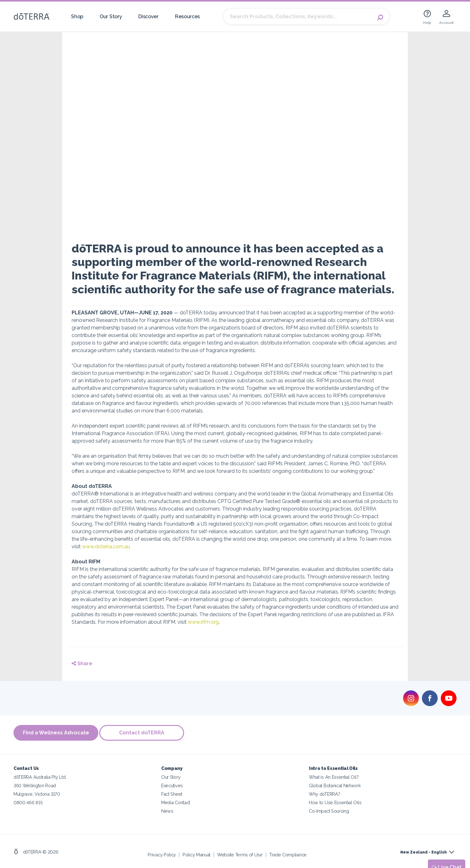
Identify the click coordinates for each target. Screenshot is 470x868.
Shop (77, 17)
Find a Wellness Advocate (56, 733)
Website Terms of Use (240, 854)
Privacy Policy (162, 854)
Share (82, 663)
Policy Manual (197, 854)
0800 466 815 (28, 802)
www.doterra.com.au (106, 547)
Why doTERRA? (324, 793)
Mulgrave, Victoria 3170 (37, 793)
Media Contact (176, 802)
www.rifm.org (203, 622)
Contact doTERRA (144, 733)
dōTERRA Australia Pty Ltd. (40, 776)
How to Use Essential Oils (335, 802)
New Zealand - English (424, 851)
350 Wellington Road (35, 785)
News (167, 810)
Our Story (111, 17)
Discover (148, 17)
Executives (172, 785)
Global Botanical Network (335, 785)
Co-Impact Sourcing (329, 810)
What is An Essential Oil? (334, 776)
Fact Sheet (172, 793)
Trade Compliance (288, 854)
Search (381, 17)
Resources (187, 17)
